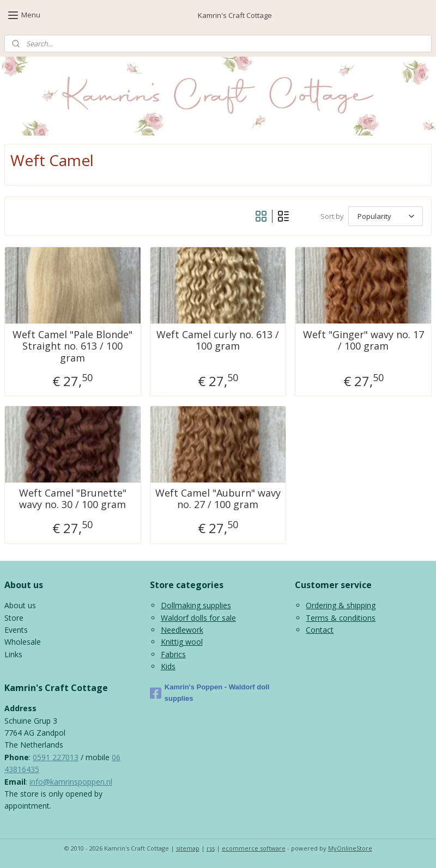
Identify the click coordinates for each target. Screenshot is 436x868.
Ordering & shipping (341, 605)
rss (211, 848)
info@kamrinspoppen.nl (71, 782)
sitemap (188, 848)
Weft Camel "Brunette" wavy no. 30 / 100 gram (73, 499)
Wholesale (23, 642)
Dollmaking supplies (196, 605)
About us (20, 605)
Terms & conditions (341, 618)
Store (14, 618)
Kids (168, 666)
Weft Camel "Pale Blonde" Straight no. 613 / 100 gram (72, 347)
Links (13, 654)
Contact (320, 630)
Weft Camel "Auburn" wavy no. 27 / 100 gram (218, 499)
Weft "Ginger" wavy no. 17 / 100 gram (364, 341)
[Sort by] (386, 217)
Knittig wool (182, 642)
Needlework (182, 630)
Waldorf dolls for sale (198, 618)
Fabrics (173, 654)
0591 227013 (56, 757)
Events (16, 630)
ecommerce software (254, 848)
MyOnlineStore (350, 848)
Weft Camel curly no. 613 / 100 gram (218, 341)
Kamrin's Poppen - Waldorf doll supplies (210, 693)
